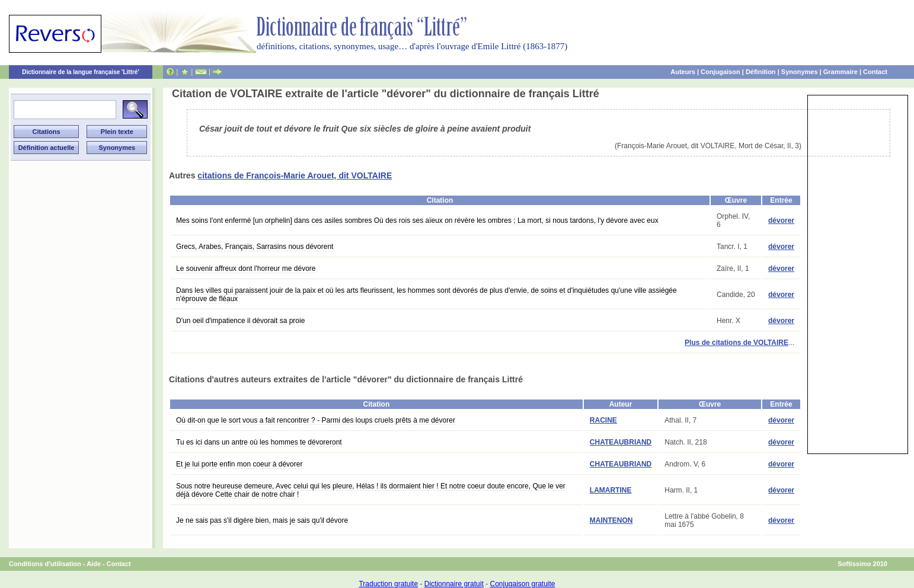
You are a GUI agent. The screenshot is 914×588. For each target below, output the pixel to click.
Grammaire (841, 72)
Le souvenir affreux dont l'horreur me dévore (246, 269)
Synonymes (800, 72)
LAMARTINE (611, 490)
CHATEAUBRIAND (621, 442)
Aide (94, 564)
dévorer (781, 220)
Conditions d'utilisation (45, 564)
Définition (761, 72)
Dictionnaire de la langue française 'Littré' (81, 72)
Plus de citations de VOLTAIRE (736, 343)
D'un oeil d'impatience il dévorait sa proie (240, 321)
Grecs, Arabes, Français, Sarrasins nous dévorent (255, 247)
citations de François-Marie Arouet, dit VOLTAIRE (295, 175)
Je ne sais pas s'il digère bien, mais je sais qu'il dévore (262, 520)
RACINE (603, 420)
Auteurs (683, 72)
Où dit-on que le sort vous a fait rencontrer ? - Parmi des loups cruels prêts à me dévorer (316, 420)
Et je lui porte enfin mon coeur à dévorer (239, 464)
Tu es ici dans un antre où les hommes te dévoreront (259, 442)
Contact (875, 72)
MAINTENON (611, 520)
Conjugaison (720, 72)
